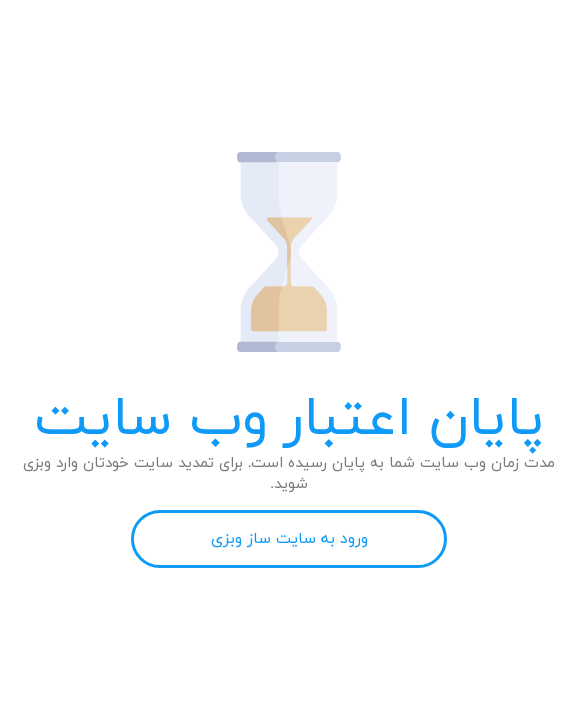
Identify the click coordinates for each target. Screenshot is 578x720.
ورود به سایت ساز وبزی (289, 539)
